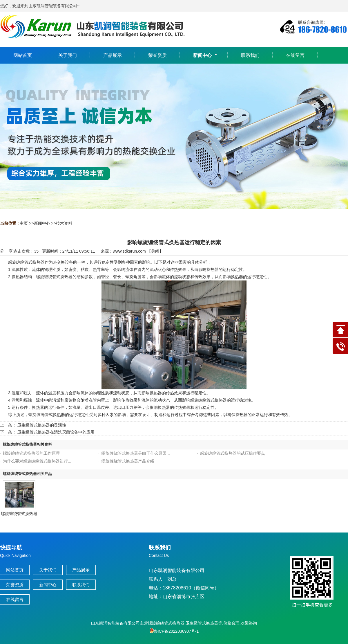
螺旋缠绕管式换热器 (19, 514)
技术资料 (64, 223)
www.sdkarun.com (129, 251)
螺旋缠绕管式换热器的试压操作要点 (233, 453)
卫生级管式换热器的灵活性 (42, 425)
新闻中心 (42, 223)
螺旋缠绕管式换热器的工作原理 (31, 453)
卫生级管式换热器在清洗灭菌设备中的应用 (56, 432)
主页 (24, 223)
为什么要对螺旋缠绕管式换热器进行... (37, 461)
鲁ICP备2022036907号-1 (174, 631)
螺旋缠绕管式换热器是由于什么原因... (136, 453)
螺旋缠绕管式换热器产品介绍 (128, 461)
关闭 (155, 251)
